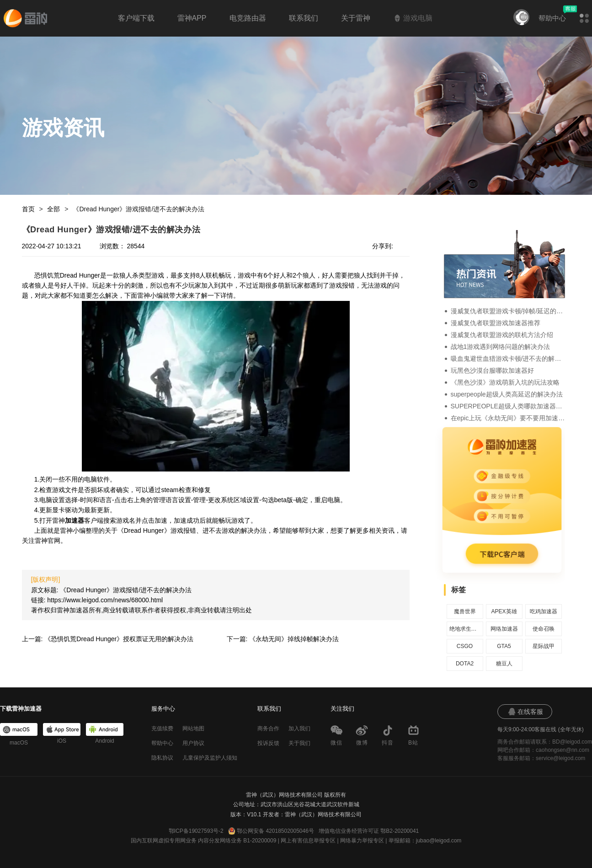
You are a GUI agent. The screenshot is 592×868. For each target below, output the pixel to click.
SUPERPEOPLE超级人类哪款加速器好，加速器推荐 (508, 406)
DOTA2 (465, 664)
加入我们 (299, 729)
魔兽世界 (465, 611)
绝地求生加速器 (465, 629)
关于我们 (299, 743)
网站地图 (193, 729)
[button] (584, 18)
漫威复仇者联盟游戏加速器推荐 (496, 323)
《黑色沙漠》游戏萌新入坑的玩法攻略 (505, 382)
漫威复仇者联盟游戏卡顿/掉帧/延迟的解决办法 (508, 311)
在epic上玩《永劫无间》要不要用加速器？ (508, 418)
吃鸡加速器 (544, 611)
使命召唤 (544, 629)
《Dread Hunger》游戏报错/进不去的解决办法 (139, 209)
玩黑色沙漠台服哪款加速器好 (492, 370)
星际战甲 (544, 646)
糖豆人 (504, 664)
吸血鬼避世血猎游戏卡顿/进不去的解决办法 (508, 359)
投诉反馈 (268, 743)
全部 (53, 209)
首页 (28, 209)
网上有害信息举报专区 (308, 841)
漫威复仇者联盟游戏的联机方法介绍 (502, 335)
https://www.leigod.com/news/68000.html (105, 600)
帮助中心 (552, 18)
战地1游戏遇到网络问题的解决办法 (501, 347)
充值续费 (162, 729)
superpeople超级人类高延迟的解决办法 (507, 394)
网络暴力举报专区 (362, 841)
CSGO (465, 646)
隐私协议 (162, 758)
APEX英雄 (504, 611)
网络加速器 (504, 629)
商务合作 (268, 729)
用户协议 (193, 743)
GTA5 (504, 646)
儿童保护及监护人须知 (210, 758)
